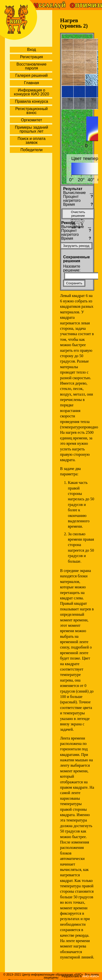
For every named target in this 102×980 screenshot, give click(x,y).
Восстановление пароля (31, 66)
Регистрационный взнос (32, 111)
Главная (32, 83)
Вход (31, 50)
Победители (32, 150)
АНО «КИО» (91, 976)
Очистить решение (78, 214)
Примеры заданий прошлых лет (32, 129)
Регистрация (32, 57)
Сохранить (74, 283)
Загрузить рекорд (76, 246)
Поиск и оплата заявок (32, 141)
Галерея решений (31, 75)
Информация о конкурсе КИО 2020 (32, 92)
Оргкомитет (31, 120)
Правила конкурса (32, 101)
